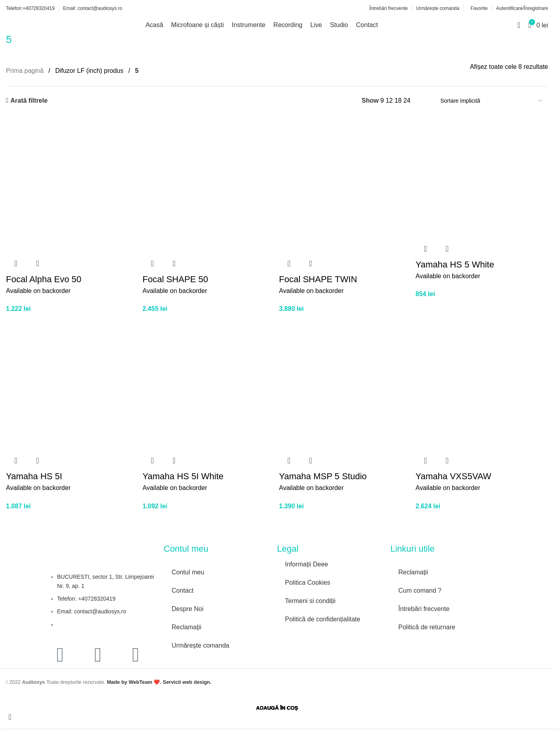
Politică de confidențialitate (323, 619)
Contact (183, 590)
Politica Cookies (308, 583)
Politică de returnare (427, 627)
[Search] (519, 25)
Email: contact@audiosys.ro (92, 611)
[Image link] (313, 637)
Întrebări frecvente (424, 609)
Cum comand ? (420, 590)
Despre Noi (188, 609)
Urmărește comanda (201, 645)
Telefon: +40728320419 (87, 599)
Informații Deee (307, 564)
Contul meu (188, 572)
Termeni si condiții (310, 601)
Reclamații (187, 627)
